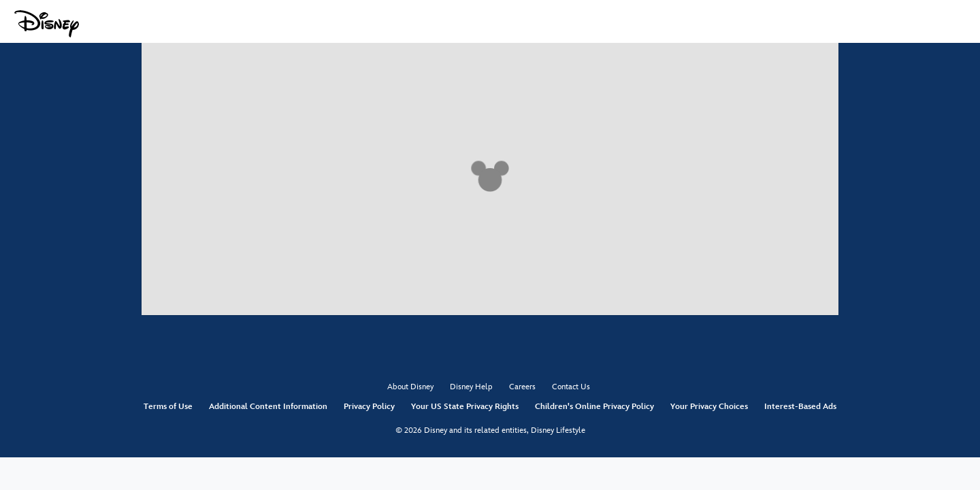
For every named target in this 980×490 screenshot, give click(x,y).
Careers (522, 387)
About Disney (410, 387)
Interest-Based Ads (800, 407)
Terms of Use (168, 407)
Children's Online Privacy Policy (594, 407)
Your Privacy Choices (709, 407)
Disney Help (471, 387)
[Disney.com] (47, 24)
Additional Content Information (268, 407)
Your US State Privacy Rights (465, 407)
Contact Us (571, 387)
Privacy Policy (369, 407)
